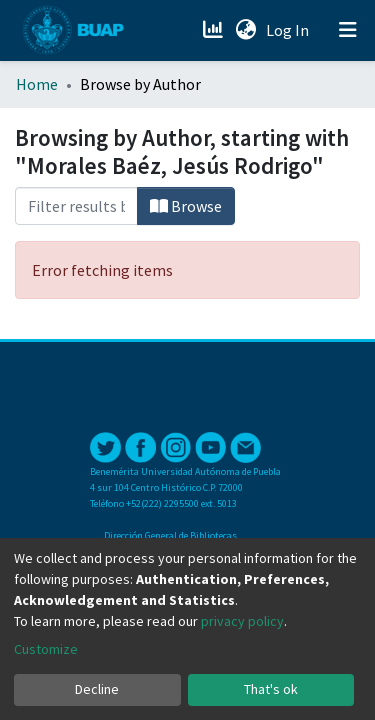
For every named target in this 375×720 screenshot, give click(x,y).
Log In (289, 30)
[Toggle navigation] (348, 30)
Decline (97, 689)
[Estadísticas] (214, 30)
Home (37, 84)
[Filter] (76, 206)
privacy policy (242, 621)
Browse (186, 206)
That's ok (271, 689)
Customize (46, 649)
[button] (245, 30)
